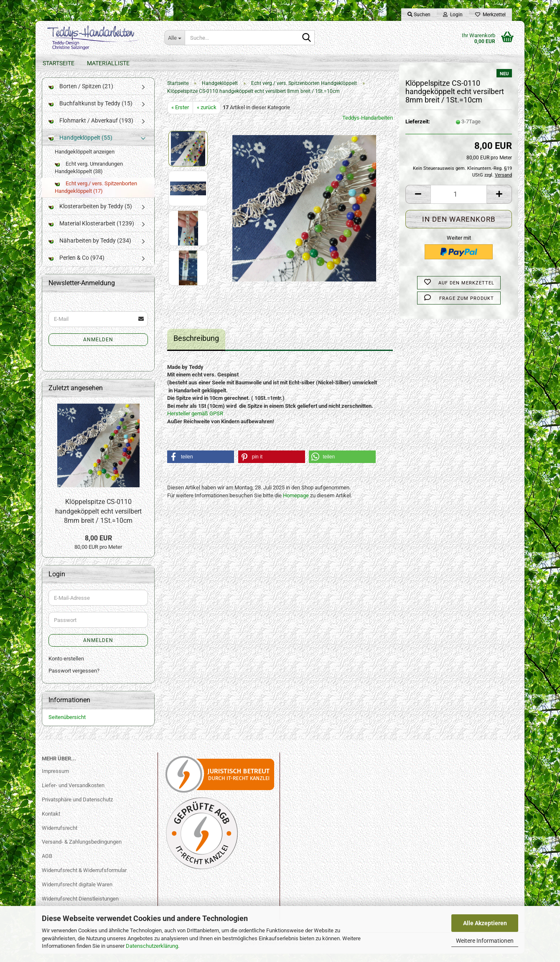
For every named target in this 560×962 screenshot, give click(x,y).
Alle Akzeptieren (485, 923)
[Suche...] (174, 38)
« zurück (207, 116)
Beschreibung (196, 347)
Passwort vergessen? (74, 679)
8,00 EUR (98, 546)
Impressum (55, 779)
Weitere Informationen (485, 941)
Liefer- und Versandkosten (73, 794)
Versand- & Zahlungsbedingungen (82, 850)
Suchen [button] (419, 15)
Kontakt (51, 822)
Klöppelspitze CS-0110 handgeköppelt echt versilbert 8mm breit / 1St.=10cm (98, 520)
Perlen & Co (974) (76, 266)
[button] (418, 203)
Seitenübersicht (67, 725)
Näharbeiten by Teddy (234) (90, 249)
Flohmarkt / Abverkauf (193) (91, 129)
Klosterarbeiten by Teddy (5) (90, 215)
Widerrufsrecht (60, 836)
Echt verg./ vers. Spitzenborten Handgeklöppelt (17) (96, 196)
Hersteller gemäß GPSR (195, 422)
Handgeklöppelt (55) (80, 146)
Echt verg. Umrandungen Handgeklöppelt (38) (89, 176)
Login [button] (453, 15)
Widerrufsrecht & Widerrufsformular (84, 879)
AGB (47, 864)
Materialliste (108, 63)
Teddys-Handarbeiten (368, 126)
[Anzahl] (459, 203)
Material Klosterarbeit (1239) (91, 232)
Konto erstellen (66, 667)
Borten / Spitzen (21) (81, 95)
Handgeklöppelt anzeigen (85, 160)
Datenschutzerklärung (152, 946)
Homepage (296, 504)
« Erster (180, 116)
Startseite (59, 63)
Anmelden (98, 348)
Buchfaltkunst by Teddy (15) (90, 112)
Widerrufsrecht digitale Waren (77, 893)
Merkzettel (490, 15)
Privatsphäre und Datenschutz (77, 808)
